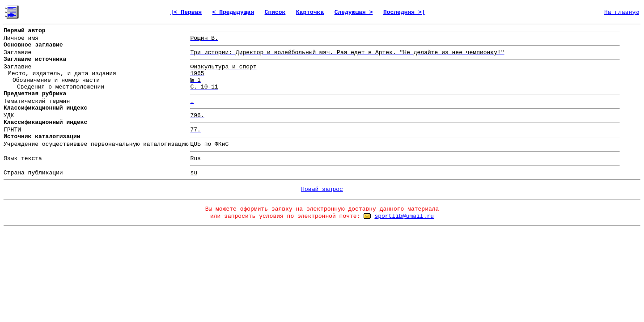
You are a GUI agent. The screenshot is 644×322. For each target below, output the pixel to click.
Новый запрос (322, 189)
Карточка (310, 12)
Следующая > (354, 12)
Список (275, 12)
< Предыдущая (233, 12)
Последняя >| (404, 12)
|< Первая (186, 12)
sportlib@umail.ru (404, 216)
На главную (622, 12)
